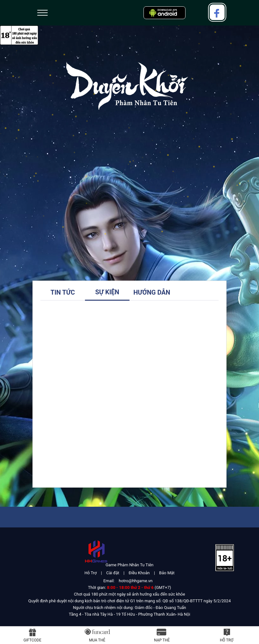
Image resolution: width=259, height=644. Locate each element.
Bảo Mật (167, 573)
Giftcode (32, 640)
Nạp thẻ (162, 640)
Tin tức (63, 292)
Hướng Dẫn (152, 292)
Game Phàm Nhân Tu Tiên (129, 565)
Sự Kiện (107, 292)
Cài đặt (113, 573)
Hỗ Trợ (91, 573)
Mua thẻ (97, 640)
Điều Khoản (139, 573)
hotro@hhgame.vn (136, 581)
